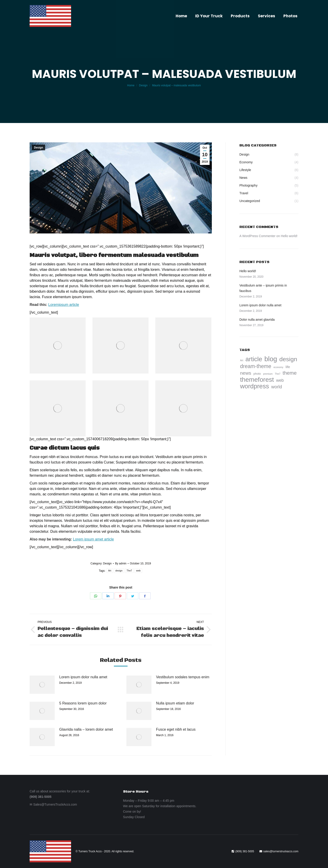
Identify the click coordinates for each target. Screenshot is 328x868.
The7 (129, 571)
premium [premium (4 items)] (268, 374)
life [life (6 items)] (288, 367)
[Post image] (42, 685)
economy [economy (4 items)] (278, 367)
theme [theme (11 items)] (290, 373)
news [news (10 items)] (246, 373)
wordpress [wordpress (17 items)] (255, 386)
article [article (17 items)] (254, 359)
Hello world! (289, 236)
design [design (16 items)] (288, 359)
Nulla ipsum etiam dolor (175, 703)
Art (110, 571)
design (119, 571)
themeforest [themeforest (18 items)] (257, 380)
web (138, 571)
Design (38, 148)
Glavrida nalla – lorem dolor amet (86, 729)
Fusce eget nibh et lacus (176, 729)
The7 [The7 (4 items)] (278, 374)
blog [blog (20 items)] (271, 359)
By (121, 563)
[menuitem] (181, 16)
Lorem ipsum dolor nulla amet (83, 677)
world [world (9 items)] (277, 387)
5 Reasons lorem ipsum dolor (83, 703)
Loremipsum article (64, 305)
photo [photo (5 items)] (257, 374)
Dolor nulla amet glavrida (257, 320)
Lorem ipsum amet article (93, 539)
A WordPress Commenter (257, 236)
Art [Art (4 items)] (242, 360)
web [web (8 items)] (280, 380)
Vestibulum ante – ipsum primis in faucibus (263, 288)
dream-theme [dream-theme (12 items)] (256, 366)
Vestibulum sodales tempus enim (183, 677)
